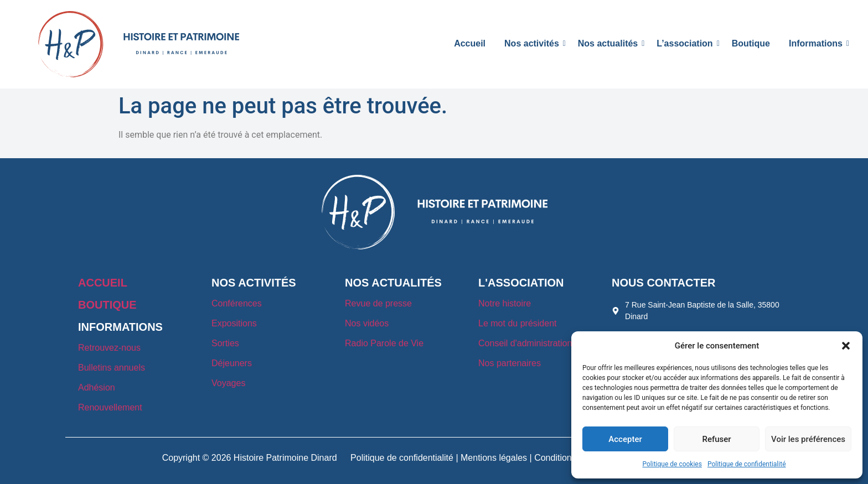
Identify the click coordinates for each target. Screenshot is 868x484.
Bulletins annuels (112, 368)
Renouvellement (110, 407)
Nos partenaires (510, 363)
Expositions (234, 323)
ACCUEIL (103, 283)
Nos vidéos (367, 323)
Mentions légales (494, 458)
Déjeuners (232, 363)
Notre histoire (505, 303)
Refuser (716, 439)
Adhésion (97, 387)
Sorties (225, 343)
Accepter (625, 439)
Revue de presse (378, 303)
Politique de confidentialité (747, 464)
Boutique (751, 43)
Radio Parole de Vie (384, 343)
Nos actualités (610, 43)
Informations (818, 43)
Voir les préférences (808, 439)
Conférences (237, 303)
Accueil (470, 43)
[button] (846, 346)
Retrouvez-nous (109, 348)
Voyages (228, 383)
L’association (686, 43)
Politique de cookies (672, 464)
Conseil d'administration (525, 343)
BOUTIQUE (107, 305)
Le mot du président (517, 323)
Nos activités (534, 43)
